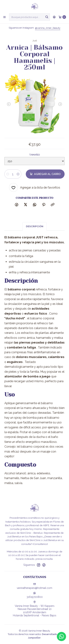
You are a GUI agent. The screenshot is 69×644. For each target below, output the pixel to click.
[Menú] (5, 17)
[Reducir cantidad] (8, 174)
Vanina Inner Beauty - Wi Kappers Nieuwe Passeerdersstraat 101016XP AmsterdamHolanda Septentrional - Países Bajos (35, 609)
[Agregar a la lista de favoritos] (35, 187)
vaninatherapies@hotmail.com (34, 586)
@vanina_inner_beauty (48, 28)
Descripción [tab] (35, 230)
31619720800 (35, 595)
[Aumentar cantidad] (18, 174)
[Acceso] (54, 17)
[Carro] (62, 17)
